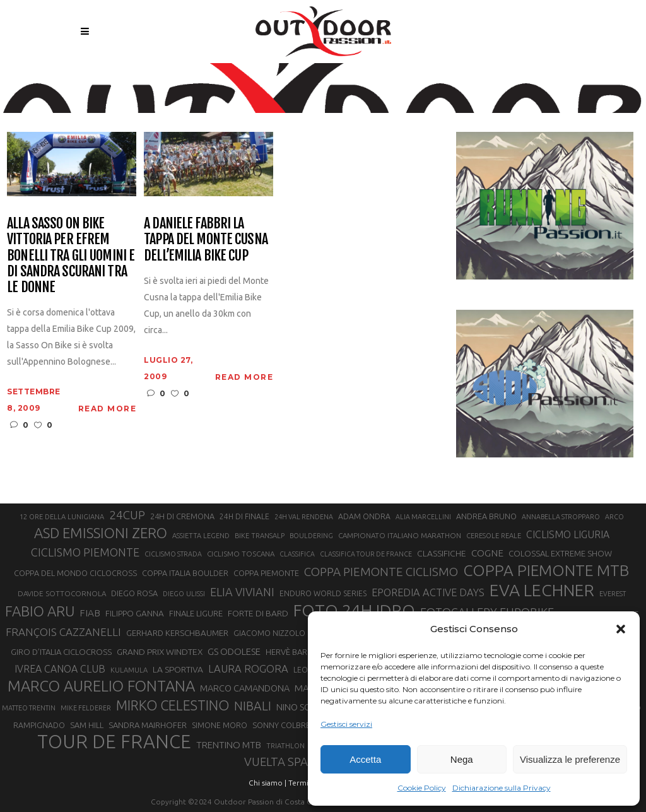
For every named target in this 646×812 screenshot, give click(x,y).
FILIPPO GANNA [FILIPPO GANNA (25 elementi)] (135, 614)
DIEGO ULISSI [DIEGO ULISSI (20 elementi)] (184, 594)
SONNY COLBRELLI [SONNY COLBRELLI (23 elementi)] (286, 725)
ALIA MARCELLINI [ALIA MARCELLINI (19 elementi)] (423, 517)
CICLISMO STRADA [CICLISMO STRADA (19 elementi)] (173, 554)
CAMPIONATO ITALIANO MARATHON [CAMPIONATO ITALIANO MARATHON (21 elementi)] (400, 535)
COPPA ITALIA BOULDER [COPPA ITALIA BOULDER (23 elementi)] (185, 573)
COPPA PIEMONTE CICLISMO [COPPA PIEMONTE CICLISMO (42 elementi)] (381, 572)
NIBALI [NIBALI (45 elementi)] (253, 706)
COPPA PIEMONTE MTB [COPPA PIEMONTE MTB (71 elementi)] (546, 570)
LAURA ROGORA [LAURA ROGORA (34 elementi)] (248, 668)
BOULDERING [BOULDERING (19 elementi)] (311, 536)
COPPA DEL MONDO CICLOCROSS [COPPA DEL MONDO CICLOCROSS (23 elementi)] (75, 573)
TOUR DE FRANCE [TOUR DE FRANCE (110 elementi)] (114, 742)
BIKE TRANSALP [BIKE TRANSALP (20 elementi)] (260, 536)
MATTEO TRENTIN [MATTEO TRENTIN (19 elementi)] (29, 708)
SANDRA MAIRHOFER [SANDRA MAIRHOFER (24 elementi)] (148, 725)
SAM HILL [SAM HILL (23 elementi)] (87, 725)
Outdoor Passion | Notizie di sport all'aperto (291, 80)
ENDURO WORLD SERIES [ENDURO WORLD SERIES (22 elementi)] (323, 593)
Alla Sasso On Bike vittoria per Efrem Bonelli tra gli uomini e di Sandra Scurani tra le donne (71, 255)
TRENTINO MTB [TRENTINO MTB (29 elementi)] (229, 745)
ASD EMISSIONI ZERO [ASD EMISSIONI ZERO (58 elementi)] (101, 533)
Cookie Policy (422, 788)
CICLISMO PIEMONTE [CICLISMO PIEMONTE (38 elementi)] (85, 552)
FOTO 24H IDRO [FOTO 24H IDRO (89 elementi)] (354, 610)
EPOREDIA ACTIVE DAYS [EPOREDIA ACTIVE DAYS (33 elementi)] (428, 592)
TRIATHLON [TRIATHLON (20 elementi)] (285, 746)
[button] (621, 629)
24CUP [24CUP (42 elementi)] (127, 515)
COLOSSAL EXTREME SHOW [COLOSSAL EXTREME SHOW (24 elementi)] (560, 553)
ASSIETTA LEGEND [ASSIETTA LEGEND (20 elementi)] (201, 536)
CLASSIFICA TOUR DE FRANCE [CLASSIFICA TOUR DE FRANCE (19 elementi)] (366, 554)
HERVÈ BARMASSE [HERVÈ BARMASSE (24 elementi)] (299, 652)
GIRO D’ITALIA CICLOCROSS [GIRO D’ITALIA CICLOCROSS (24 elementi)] (61, 652)
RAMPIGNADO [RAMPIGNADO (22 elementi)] (39, 725)
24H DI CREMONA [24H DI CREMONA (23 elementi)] (182, 516)
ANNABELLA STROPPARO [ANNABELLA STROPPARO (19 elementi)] (561, 517)
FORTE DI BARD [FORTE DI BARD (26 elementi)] (258, 613)
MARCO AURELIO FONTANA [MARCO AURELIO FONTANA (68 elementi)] (101, 686)
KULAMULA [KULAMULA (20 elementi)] (129, 670)
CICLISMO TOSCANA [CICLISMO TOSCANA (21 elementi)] (241, 554)
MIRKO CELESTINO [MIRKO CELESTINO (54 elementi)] (173, 705)
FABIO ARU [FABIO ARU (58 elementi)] (40, 611)
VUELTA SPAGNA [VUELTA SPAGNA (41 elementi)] (288, 762)
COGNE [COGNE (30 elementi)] (487, 553)
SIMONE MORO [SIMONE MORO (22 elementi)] (220, 725)
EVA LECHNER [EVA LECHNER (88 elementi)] (542, 590)
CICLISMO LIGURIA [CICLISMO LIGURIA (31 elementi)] (568, 534)
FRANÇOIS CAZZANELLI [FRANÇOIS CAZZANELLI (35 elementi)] (63, 632)
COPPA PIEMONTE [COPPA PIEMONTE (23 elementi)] (266, 573)
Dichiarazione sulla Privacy (502, 788)
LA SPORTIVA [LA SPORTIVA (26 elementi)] (178, 669)
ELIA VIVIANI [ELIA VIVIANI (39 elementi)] (242, 592)
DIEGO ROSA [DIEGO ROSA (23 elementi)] (134, 593)
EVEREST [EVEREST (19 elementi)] (613, 594)
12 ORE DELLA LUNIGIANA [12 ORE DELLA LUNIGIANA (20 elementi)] (62, 517)
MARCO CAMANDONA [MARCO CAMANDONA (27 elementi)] (245, 688)
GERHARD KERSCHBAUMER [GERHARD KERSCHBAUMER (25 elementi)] (177, 633)
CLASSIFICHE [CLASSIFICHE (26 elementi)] (442, 553)
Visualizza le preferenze (570, 759)
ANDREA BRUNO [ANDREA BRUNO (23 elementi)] (486, 516)
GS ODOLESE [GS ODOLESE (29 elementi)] (234, 651)
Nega (462, 759)
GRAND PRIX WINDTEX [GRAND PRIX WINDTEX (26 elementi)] (160, 652)
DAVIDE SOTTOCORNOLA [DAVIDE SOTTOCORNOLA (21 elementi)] (62, 593)
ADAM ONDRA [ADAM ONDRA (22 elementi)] (364, 516)
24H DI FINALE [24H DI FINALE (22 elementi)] (244, 516)
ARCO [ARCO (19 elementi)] (614, 517)
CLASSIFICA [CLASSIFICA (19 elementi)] (297, 554)
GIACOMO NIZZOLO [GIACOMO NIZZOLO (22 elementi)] (269, 633)
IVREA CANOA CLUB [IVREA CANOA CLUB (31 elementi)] (60, 669)
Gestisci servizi (346, 724)
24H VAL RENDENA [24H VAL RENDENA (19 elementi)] (304, 517)
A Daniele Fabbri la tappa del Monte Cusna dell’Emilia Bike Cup (206, 239)
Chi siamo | (267, 783)
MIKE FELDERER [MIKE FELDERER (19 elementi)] (86, 708)
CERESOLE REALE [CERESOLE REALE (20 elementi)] (494, 536)
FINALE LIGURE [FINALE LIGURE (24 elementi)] (196, 613)
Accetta (365, 759)
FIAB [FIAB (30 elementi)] (90, 613)
